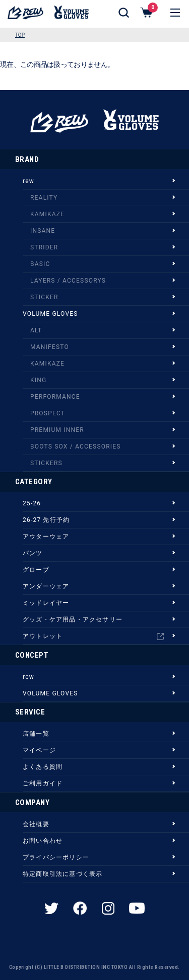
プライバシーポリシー (56, 857)
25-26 (32, 503)
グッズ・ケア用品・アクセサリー (73, 619)
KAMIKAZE (47, 214)
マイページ (39, 750)
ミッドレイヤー (46, 603)
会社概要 (36, 824)
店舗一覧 (36, 734)
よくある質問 (43, 767)
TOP (20, 35)
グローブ (36, 570)
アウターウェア (46, 537)
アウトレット (93, 636)
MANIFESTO (50, 347)
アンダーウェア (46, 586)
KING (38, 380)
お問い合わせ (43, 841)
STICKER (44, 297)
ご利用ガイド (43, 783)
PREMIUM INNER (57, 430)
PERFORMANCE (55, 397)
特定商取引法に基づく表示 (62, 874)
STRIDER (44, 247)
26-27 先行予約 (46, 520)
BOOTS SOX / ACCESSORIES (76, 447)
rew (28, 181)
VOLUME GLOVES (50, 314)
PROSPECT (48, 413)
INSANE (43, 231)
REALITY (44, 198)
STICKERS (46, 463)
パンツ (33, 553)
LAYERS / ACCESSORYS (68, 281)
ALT (36, 330)
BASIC (40, 264)
